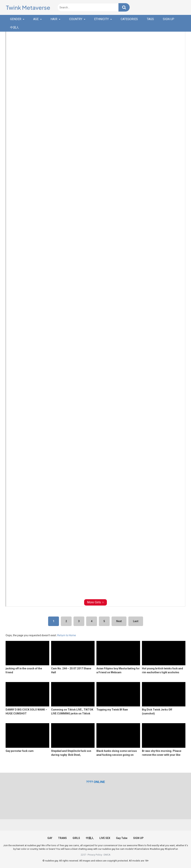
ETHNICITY (101, 19)
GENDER (16, 19)
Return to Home (67, 635)
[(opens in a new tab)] (96, 782)
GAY (50, 838)
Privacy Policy (95, 855)
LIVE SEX (105, 838)
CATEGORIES (129, 19)
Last (136, 621)
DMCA (107, 855)
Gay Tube (122, 838)
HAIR (54, 19)
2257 (83, 855)
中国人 (15, 27)
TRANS (62, 838)
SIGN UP (169, 19)
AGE (36, 19)
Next (119, 621)
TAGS (150, 19)
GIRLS (76, 838)
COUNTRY (76, 19)
